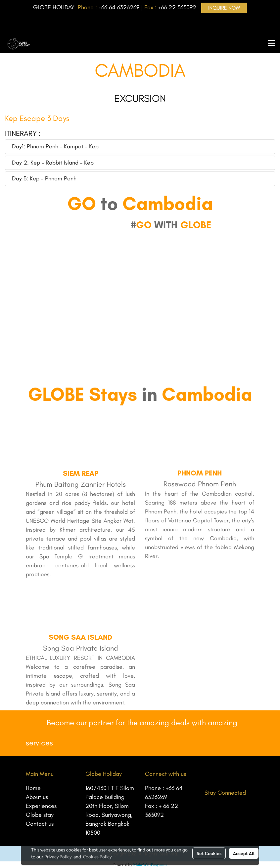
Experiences (41, 806)
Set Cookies (209, 853)
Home (33, 788)
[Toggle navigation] (271, 44)
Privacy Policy (58, 856)
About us (37, 797)
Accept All (244, 853)
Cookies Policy (97, 856)
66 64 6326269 (120, 7)
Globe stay (40, 815)
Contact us (40, 824)
